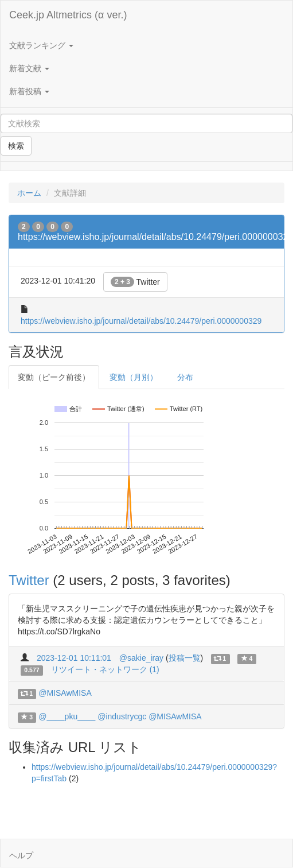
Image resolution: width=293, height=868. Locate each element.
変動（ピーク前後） (54, 377)
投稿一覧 (185, 658)
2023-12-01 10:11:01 (74, 658)
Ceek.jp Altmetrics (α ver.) (68, 15)
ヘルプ (21, 855)
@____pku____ (67, 716)
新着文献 (29, 68)
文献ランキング (41, 45)
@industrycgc (122, 716)
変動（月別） (134, 377)
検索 (16, 146)
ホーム (29, 193)
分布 (185, 377)
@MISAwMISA (65, 693)
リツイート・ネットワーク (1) (105, 669)
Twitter (135, 282)
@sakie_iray (141, 658)
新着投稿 (29, 91)
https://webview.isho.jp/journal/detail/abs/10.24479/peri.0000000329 (141, 321)
